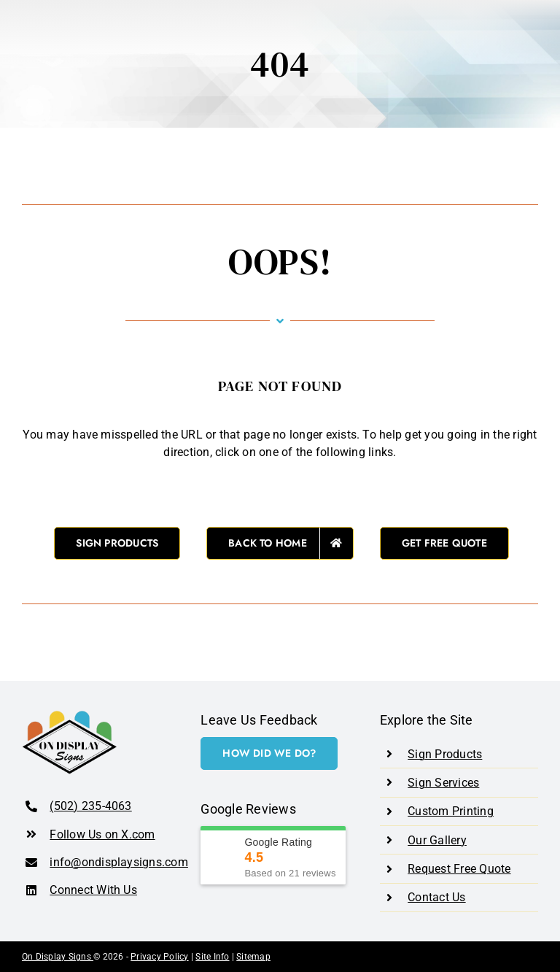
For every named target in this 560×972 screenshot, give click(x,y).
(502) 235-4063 (90, 806)
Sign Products (445, 754)
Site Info (212, 957)
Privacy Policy (159, 957)
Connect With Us (93, 890)
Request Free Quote (459, 869)
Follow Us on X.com (102, 834)
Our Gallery (437, 840)
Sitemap (253, 957)
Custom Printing (451, 811)
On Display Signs (58, 957)
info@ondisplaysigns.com (119, 862)
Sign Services (443, 783)
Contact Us (436, 897)
